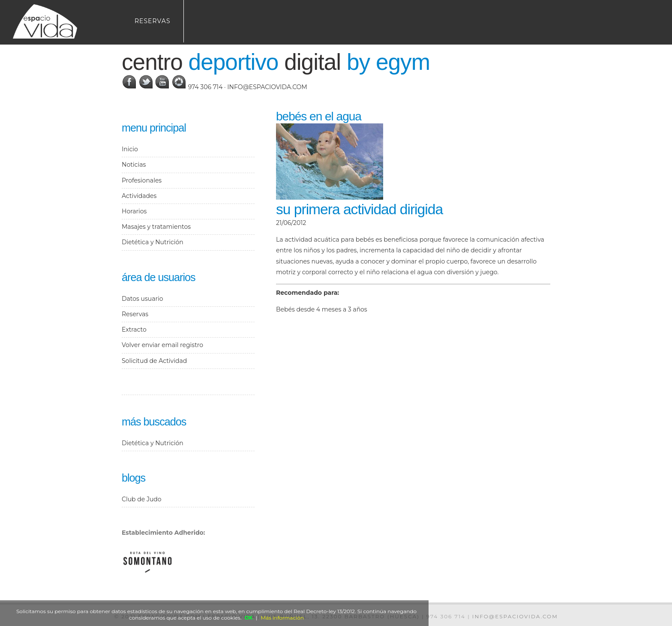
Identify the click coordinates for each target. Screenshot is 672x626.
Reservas (153, 21)
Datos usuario (142, 299)
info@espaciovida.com (267, 87)
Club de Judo (142, 499)
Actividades (139, 196)
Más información (282, 618)
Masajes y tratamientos (156, 227)
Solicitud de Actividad (154, 361)
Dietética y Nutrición (153, 242)
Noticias (134, 165)
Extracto (134, 329)
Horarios (134, 211)
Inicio (130, 149)
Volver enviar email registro (162, 345)
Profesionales (142, 180)
